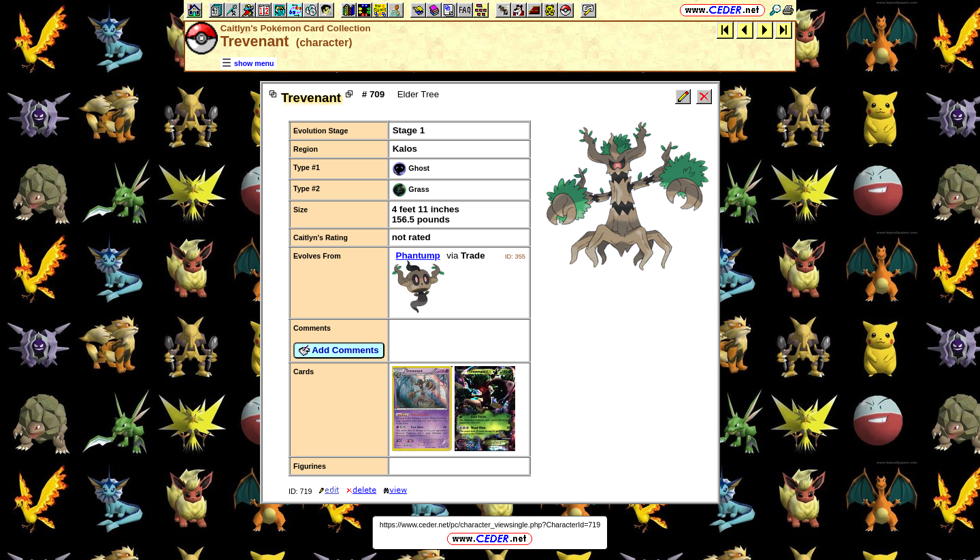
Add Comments (339, 350)
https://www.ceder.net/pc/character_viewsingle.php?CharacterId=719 (490, 525)
